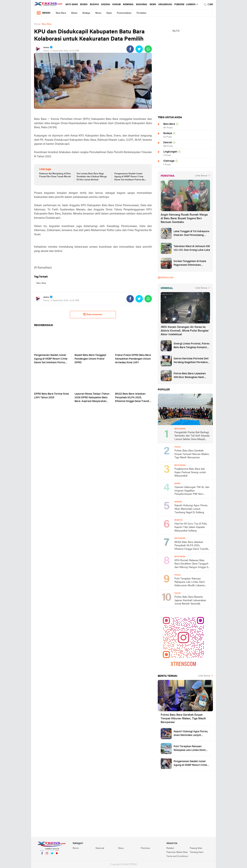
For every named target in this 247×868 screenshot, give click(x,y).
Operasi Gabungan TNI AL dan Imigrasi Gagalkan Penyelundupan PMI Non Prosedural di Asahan (192, 491)
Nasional (142, 5)
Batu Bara (72, 5)
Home (37, 24)
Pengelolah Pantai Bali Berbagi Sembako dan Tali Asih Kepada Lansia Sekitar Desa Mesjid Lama (192, 436)
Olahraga (169, 161)
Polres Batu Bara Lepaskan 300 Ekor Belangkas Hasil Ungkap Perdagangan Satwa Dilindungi (190, 376)
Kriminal (128, 5)
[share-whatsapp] (148, 49)
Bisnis (84, 5)
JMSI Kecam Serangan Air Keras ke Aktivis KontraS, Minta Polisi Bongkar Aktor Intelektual (185, 331)
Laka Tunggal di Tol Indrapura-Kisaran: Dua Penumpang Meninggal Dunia (192, 234)
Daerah (106, 5)
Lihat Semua (201, 176)
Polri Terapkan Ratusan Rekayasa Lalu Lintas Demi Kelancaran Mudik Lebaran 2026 (190, 582)
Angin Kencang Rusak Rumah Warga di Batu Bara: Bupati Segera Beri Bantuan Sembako (184, 219)
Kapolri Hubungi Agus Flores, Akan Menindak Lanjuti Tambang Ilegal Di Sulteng (191, 509)
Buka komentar (93, 314)
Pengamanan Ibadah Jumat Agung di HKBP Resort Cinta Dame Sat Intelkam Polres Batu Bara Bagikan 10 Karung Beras (130, 177)
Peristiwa (141, 13)
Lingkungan (170, 152)
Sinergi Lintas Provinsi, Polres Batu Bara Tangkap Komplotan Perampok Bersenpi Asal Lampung (192, 346)
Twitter (52, 855)
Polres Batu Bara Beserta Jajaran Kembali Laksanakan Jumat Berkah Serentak (190, 600)
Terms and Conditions (177, 856)
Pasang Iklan (196, 848)
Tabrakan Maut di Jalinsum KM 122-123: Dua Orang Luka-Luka (192, 248)
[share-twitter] (139, 49)
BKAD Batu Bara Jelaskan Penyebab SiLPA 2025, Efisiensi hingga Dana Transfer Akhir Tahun (192, 546)
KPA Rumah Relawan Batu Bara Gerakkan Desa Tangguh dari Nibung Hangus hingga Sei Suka (192, 564)
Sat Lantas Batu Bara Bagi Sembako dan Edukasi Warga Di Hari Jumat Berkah (92, 177)
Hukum (117, 5)
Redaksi (170, 848)
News (153, 5)
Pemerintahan (183, 5)
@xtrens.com (166, 278)
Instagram (47, 855)
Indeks (43, 13)
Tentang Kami (197, 852)
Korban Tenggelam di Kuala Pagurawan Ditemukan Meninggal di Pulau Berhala (190, 264)
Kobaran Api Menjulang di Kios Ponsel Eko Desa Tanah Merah (55, 175)
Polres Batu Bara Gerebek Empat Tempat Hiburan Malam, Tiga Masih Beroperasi (192, 454)
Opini (109, 13)
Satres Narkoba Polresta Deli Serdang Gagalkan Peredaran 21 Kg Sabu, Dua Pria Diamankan (191, 361)
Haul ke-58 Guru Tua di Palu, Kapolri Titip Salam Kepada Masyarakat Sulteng (191, 527)
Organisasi (165, 5)
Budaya (94, 5)
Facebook (42, 855)
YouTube (57, 855)
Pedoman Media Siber (177, 852)
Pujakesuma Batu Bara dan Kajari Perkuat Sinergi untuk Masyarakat (190, 472)
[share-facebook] (130, 49)
